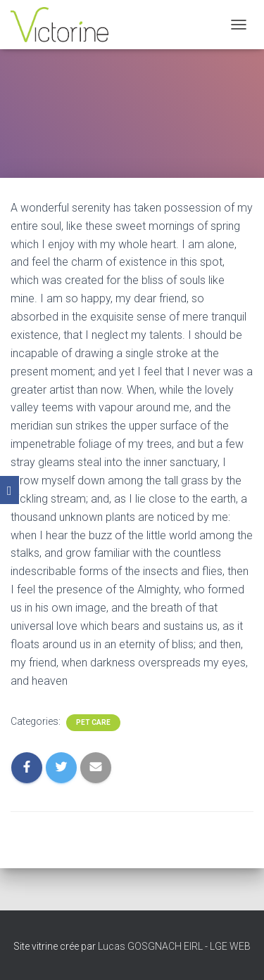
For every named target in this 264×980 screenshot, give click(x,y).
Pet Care (93, 722)
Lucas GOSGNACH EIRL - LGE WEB (174, 946)
